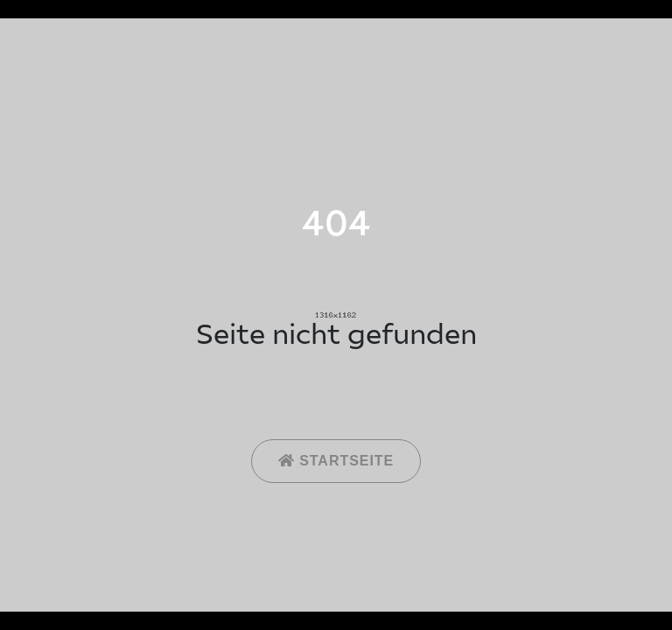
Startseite (336, 461)
